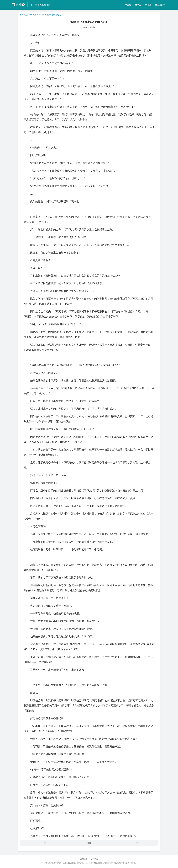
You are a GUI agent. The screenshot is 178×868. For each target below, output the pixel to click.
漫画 (148, 5)
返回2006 (29, 15)
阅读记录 (160, 5)
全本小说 (94, 859)
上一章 (43, 843)
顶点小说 (19, 5)
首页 (128, 5)
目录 (89, 843)
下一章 (135, 843)
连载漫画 (84, 859)
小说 (138, 5)
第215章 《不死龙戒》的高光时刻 (48, 15)
